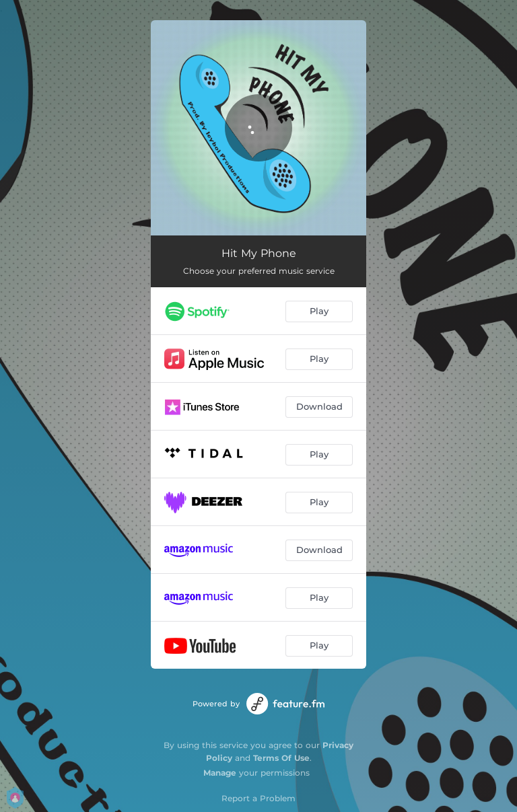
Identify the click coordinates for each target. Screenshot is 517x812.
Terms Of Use (281, 758)
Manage (220, 773)
